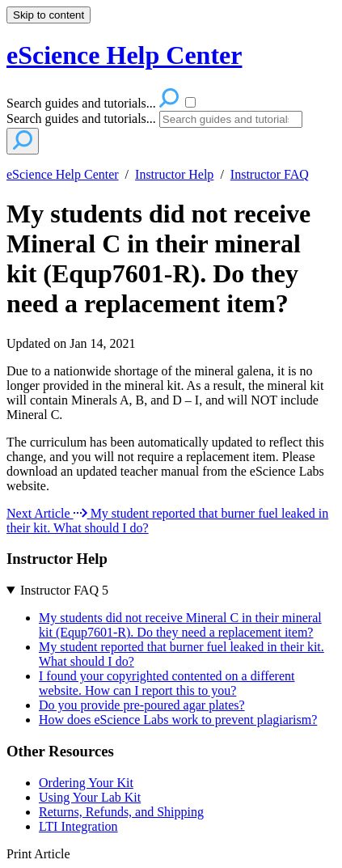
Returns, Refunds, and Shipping (121, 812)
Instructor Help (174, 174)
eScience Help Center (63, 174)
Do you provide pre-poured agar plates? (142, 705)
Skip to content (49, 15)
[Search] (231, 119)
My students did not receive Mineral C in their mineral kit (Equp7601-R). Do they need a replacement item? (158, 258)
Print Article (38, 854)
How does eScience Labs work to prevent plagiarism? (178, 720)
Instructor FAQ (270, 174)
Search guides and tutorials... (81, 119)
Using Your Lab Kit (90, 797)
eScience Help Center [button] (124, 55)
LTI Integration (78, 826)
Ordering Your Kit (86, 783)
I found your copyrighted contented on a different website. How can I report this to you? (167, 683)
